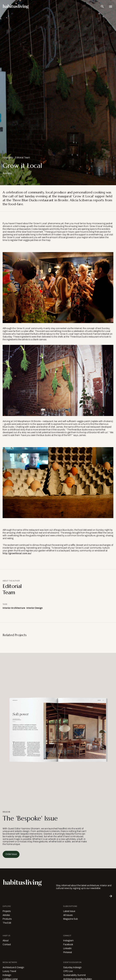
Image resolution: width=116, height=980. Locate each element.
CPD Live (68, 971)
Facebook (68, 945)
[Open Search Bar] (102, 7)
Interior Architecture (14, 608)
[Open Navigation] (111, 7)
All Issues (68, 915)
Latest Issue (69, 911)
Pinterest (68, 952)
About (6, 941)
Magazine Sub (70, 919)
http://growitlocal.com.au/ (17, 553)
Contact (7, 945)
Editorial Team (23, 158)
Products (7, 919)
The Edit (7, 923)
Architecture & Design (13, 967)
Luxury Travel (9, 971)
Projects (7, 911)
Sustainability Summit (74, 975)
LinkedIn (67, 948)
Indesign (7, 975)
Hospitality (8, 158)
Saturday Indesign (72, 967)
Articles (6, 915)
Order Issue (11, 854)
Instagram (68, 941)
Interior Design (34, 608)
